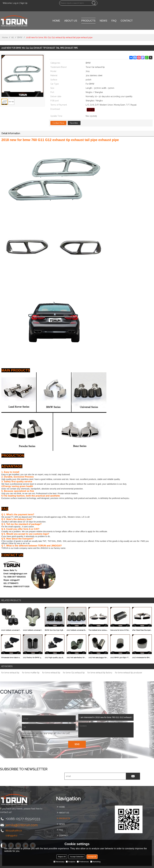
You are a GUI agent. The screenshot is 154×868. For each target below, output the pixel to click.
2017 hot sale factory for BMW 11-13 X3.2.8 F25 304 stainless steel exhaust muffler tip (76, 658)
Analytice (71, 862)
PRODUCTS (88, 21)
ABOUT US (71, 21)
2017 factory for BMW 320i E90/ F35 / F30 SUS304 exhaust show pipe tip (33, 658)
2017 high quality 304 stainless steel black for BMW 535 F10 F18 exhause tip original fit (55, 658)
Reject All (62, 857)
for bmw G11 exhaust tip (74, 673)
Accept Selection (77, 857)
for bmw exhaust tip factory (100, 673)
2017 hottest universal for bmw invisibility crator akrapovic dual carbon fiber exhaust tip (76, 630)
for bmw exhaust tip (10, 673)
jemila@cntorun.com (22, 825)
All (13, 37)
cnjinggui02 (11, 836)
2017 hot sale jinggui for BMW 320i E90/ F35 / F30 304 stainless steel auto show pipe (98, 658)
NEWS (103, 21)
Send (77, 744)
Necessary (59, 862)
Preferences (83, 862)
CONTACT (127, 21)
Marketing (95, 862)
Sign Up (24, 3)
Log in (16, 3)
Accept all (92, 857)
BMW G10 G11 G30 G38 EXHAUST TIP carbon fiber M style (55, 630)
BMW (20, 37)
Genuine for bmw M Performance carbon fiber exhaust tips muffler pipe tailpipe (120, 630)
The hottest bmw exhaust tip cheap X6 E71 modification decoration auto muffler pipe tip (98, 630)
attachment (27, 738)
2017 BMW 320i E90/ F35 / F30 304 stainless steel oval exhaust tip (120, 658)
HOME (56, 21)
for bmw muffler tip (31, 673)
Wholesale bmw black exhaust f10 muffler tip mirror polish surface (11, 658)
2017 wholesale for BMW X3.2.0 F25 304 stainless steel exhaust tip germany (142, 658)
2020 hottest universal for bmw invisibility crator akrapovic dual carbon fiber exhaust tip (11, 630)
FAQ (114, 21)
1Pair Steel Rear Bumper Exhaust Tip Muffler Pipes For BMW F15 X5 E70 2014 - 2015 (142, 630)
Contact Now (58, 123)
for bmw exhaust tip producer (129, 673)
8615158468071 (14, 831)
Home (5, 37)
